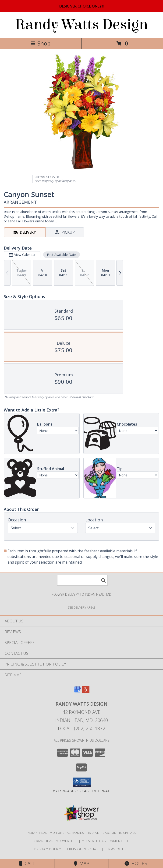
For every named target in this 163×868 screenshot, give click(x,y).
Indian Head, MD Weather (55, 841)
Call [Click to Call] (27, 863)
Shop (41, 43)
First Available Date (62, 255)
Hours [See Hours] (136, 863)
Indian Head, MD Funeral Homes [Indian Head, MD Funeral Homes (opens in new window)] (55, 833)
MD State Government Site (106, 841)
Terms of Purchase (83, 849)
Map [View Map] (81, 863)
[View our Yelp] (86, 692)
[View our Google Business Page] (77, 692)
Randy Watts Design (81, 24)
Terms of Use (117, 849)
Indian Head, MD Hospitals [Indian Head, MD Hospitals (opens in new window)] (112, 833)
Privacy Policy (48, 849)
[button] (82, 782)
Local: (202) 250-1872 (81, 728)
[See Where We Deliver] (81, 607)
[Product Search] (82, 580)
